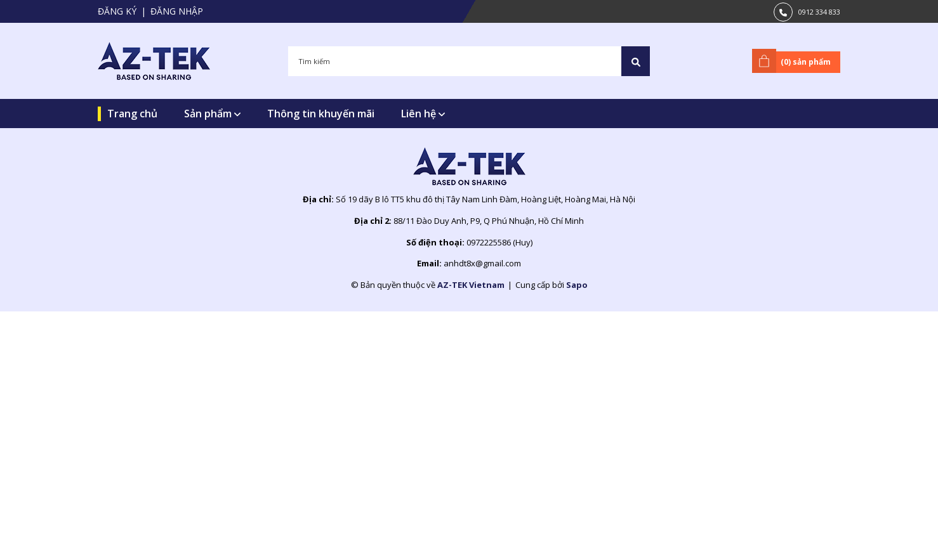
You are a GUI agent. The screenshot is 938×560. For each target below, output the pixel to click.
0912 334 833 (819, 12)
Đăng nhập (177, 11)
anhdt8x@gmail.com (482, 263)
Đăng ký (117, 11)
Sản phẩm (212, 114)
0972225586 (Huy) (499, 242)
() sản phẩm (794, 61)
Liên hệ (423, 114)
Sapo (577, 285)
